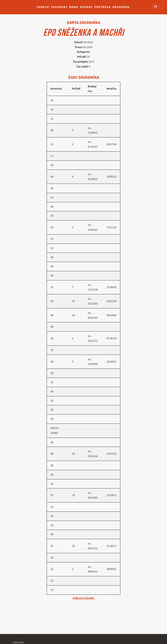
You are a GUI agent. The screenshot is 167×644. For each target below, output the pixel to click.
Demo (74, 7)
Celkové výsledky (83, 598)
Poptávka (103, 7)
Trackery (59, 7)
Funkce (43, 7)
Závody (86, 7)
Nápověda (121, 7)
